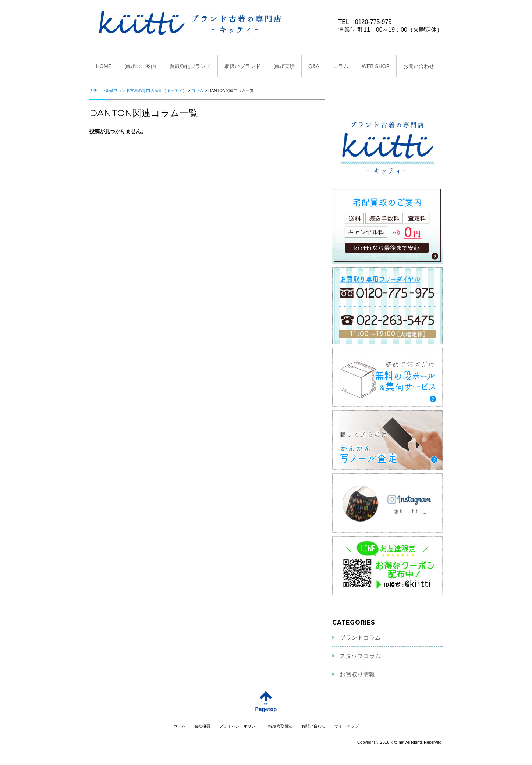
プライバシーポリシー (240, 726)
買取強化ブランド (190, 66)
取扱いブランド (242, 66)
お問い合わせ (419, 66)
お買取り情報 (357, 674)
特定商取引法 (280, 726)
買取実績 (284, 66)
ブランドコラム (360, 638)
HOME (104, 66)
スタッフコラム (360, 656)
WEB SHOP (376, 66)
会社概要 (202, 726)
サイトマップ (347, 726)
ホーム (179, 726)
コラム (341, 66)
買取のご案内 (141, 66)
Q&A (314, 66)
